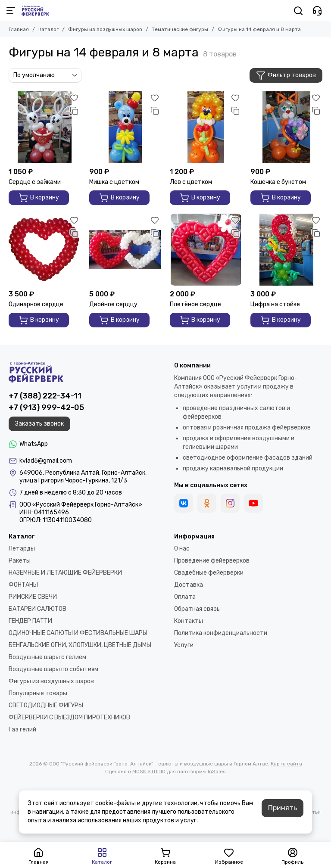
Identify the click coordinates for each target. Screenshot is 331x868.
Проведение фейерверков (212, 561)
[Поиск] (298, 11)
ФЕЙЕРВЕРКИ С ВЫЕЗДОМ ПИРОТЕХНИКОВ (69, 717)
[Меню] (11, 11)
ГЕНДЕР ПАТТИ (30, 621)
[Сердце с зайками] (45, 127)
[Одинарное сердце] (45, 250)
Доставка (189, 585)
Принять (283, 808)
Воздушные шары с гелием (47, 657)
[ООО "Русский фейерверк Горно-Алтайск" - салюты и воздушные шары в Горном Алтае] (35, 11)
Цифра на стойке (275, 304)
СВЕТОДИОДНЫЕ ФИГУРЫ (46, 705)
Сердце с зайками (35, 182)
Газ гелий (22, 730)
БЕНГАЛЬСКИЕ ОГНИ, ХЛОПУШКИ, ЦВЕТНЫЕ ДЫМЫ (80, 645)
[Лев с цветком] (206, 127)
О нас (182, 549)
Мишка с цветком (114, 182)
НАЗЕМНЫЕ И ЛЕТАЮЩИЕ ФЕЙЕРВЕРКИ (65, 573)
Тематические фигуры (180, 29)
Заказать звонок (39, 424)
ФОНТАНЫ (23, 585)
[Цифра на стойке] (286, 250)
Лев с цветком (191, 182)
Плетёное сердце (195, 304)
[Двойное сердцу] (125, 250)
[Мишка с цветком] (125, 127)
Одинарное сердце (36, 304)
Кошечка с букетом (278, 182)
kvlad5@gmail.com (46, 461)
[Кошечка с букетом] (286, 127)
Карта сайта (286, 764)
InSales (217, 772)
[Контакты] (317, 11)
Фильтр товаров (286, 75)
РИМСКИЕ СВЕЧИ (33, 597)
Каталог (48, 29)
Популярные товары (38, 693)
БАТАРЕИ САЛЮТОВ (37, 609)
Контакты (189, 621)
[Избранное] (74, 98)
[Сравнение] (74, 111)
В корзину (39, 198)
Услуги (184, 645)
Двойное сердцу (113, 304)
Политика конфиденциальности (221, 633)
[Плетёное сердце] (206, 250)
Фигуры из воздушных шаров (105, 29)
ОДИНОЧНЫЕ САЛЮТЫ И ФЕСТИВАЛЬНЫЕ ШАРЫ (78, 633)
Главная (19, 29)
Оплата (185, 597)
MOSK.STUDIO (149, 772)
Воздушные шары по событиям (53, 669)
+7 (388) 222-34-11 (45, 396)
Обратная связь (197, 609)
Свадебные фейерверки (209, 573)
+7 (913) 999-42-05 (46, 408)
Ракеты (20, 561)
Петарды (22, 549)
